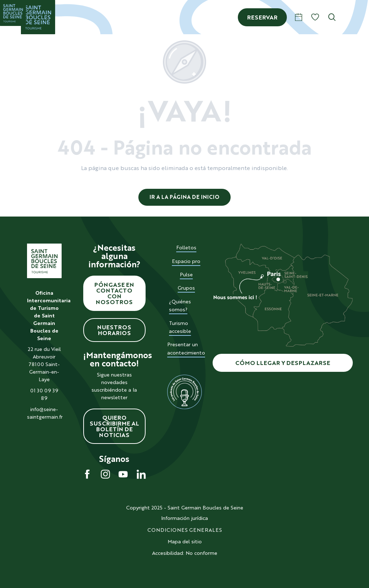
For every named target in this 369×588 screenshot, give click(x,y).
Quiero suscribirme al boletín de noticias (114, 426)
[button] (332, 17)
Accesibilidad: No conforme (185, 553)
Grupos (186, 288)
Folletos (186, 248)
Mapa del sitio (185, 542)
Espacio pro (186, 261)
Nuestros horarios (114, 330)
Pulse (186, 275)
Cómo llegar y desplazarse (283, 363)
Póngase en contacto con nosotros (114, 293)
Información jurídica (184, 518)
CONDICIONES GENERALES (185, 530)
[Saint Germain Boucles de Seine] (13, 13)
